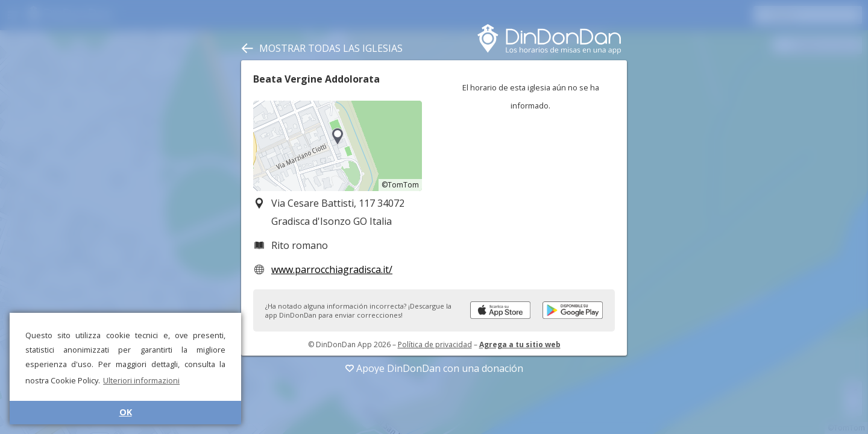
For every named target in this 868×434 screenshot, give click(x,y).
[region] (338, 146)
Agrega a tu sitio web (520, 344)
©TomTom (400, 185)
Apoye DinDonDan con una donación (434, 368)
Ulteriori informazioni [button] (141, 380)
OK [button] (126, 412)
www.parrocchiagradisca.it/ (332, 269)
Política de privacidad (435, 344)
